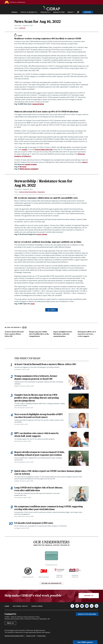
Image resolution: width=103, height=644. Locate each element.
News (15, 12)
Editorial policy (20, 608)
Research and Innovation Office (14, 638)
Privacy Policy (41, 638)
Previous (23, 327)
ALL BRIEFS (52, 310)
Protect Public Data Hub (44, 150)
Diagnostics (41, 192)
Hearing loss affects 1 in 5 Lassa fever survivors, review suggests (87, 334)
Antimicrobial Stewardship (28, 192)
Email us (10, 625)
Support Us (89, 597)
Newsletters (59, 12)
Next (26, 327)
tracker (25, 150)
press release (42, 234)
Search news (37, 608)
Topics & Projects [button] (28, 12)
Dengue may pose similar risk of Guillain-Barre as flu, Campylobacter (39, 334)
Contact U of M (30, 638)
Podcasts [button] (45, 12)
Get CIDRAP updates (85, 642)
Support (88, 12)
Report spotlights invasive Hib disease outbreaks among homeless (63, 334)
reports (85, 162)
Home (7, 608)
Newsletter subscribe (87, 616)
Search (78, 12)
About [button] (70, 12)
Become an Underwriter (51, 585)
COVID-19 (22, 28)
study (32, 304)
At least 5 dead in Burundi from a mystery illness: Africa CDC (14, 334)
